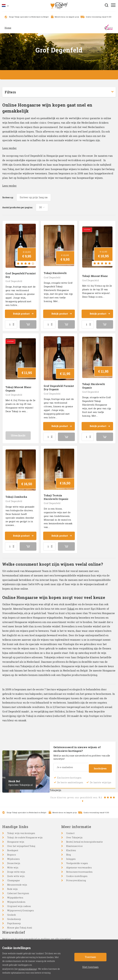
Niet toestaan (90, 967)
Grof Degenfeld (14, 280)
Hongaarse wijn (16, 838)
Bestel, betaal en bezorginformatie (85, 838)
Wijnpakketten (15, 894)
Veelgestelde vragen (77, 860)
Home (8, 28)
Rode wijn (13, 885)
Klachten (71, 847)
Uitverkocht (21, 434)
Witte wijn (13, 864)
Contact (70, 829)
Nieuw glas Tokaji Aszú (20, 924)
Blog (69, 851)
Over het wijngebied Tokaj (21, 842)
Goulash (12, 911)
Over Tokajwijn (74, 834)
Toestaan (90, 957)
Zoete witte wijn (16, 872)
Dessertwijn (14, 860)
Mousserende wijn (17, 881)
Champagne (14, 877)
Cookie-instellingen (77, 872)
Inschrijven (100, 765)
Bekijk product (23, 313)
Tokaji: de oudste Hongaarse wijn (25, 834)
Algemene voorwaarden (79, 864)
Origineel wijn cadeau (19, 902)
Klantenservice (74, 842)
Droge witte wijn (16, 868)
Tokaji (71, 606)
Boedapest (13, 847)
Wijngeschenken (16, 898)
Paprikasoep (14, 920)
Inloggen (71, 855)
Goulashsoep (14, 915)
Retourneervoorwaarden (79, 868)
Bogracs (12, 851)
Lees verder (9, 148)
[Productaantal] (11, 323)
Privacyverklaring (76, 877)
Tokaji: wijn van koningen (21, 829)
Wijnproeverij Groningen (21, 907)
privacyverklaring (27, 969)
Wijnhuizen (13, 855)
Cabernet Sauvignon (18, 890)
